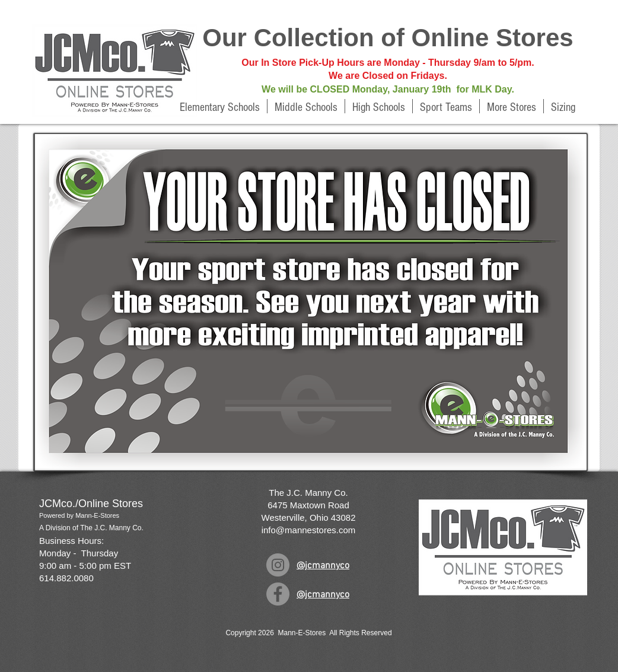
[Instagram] (278, 565)
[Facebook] (278, 594)
